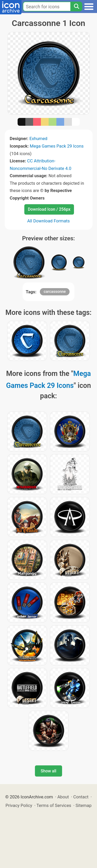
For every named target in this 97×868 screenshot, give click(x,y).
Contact (81, 797)
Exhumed (38, 138)
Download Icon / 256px (49, 209)
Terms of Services (54, 805)
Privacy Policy (19, 805)
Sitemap (84, 805)
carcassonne (55, 291)
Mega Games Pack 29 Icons (57, 146)
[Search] (76, 6)
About (63, 797)
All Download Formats (48, 221)
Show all (48, 771)
